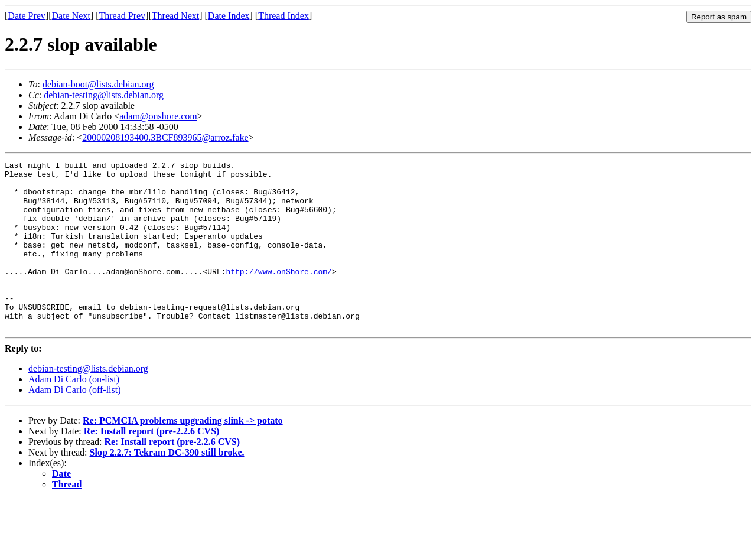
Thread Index (283, 16)
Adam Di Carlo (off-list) (75, 423)
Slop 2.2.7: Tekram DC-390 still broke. (167, 486)
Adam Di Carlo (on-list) (74, 413)
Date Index (229, 16)
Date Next (71, 16)
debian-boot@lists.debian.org (98, 84)
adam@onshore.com (158, 116)
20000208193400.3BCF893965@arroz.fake (165, 137)
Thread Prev (122, 16)
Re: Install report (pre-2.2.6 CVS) (152, 465)
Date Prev (27, 16)
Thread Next (175, 16)
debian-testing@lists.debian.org (104, 95)
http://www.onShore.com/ (278, 294)
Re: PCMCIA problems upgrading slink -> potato (183, 454)
